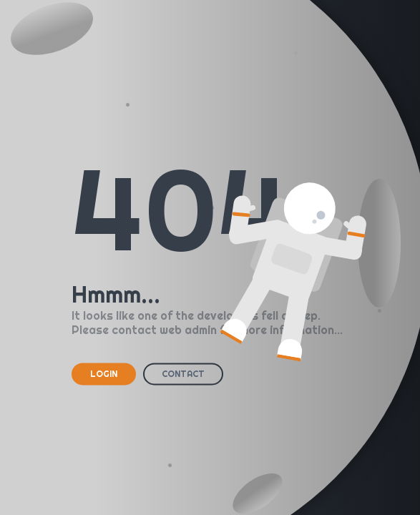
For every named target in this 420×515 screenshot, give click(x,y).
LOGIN (104, 374)
